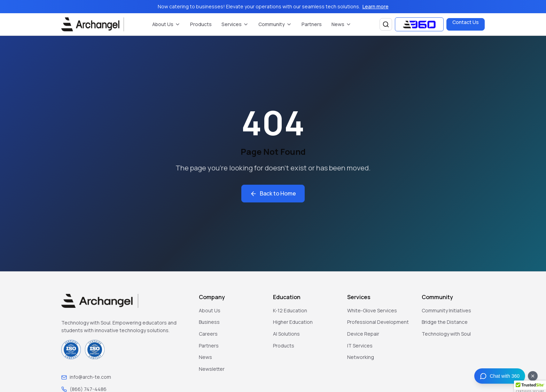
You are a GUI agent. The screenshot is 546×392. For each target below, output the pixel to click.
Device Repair (363, 334)
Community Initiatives (446, 310)
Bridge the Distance (445, 322)
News (341, 24)
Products (201, 24)
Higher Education (293, 322)
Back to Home (273, 193)
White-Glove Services (372, 310)
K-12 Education (290, 310)
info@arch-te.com (90, 377)
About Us (166, 24)
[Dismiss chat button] (533, 376)
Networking (361, 357)
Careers (208, 334)
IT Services (360, 346)
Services (235, 24)
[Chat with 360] (500, 376)
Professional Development (378, 322)
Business (209, 322)
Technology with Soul (446, 334)
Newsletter (212, 369)
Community (275, 24)
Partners (312, 24)
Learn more (376, 6)
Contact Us (466, 22)
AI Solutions (286, 334)
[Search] (386, 24)
